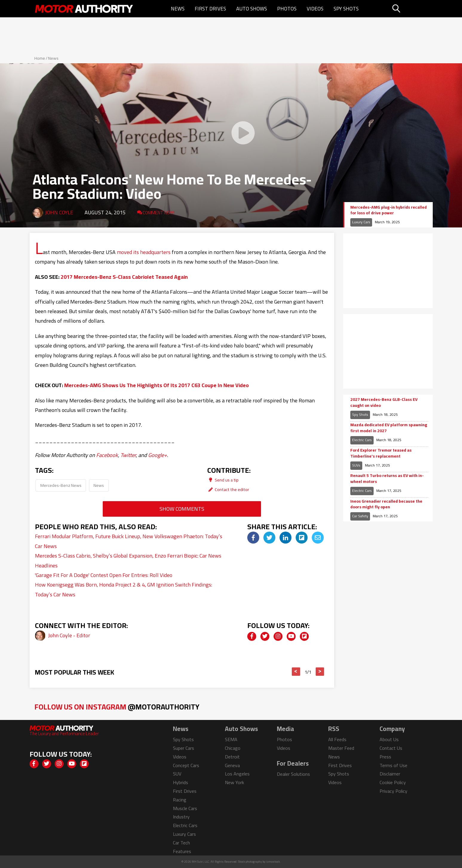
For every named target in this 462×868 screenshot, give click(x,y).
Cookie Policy (393, 782)
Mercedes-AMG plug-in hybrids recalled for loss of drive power (389, 210)
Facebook (107, 455)
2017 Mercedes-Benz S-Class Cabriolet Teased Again (124, 277)
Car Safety (360, 516)
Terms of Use (393, 765)
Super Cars (184, 748)
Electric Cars (362, 440)
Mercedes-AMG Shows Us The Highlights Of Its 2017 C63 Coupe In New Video (156, 385)
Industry (181, 817)
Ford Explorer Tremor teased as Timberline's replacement (381, 453)
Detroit (232, 757)
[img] (253, 538)
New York (234, 782)
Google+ (158, 455)
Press (385, 757)
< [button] (296, 672)
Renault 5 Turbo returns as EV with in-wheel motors (387, 479)
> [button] (320, 672)
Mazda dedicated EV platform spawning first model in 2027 (389, 428)
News (178, 9)
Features (182, 851)
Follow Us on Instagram (117, 707)
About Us (389, 739)
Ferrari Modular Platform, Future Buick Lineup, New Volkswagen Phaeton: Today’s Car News (129, 541)
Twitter (128, 455)
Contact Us (391, 748)
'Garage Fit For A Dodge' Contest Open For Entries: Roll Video (104, 575)
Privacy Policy (393, 791)
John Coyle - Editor (69, 635)
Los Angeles (237, 774)
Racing (180, 800)
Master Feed (341, 748)
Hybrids (181, 782)
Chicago (233, 748)
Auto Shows (252, 9)
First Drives (210, 9)
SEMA (231, 739)
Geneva (232, 765)
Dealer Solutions (293, 774)
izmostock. (273, 862)
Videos (315, 9)
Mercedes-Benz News (61, 485)
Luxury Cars (361, 222)
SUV (177, 774)
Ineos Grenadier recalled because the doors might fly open (386, 504)
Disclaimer (390, 774)
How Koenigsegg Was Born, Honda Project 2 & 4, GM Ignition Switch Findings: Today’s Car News (123, 589)
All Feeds (337, 739)
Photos (287, 9)
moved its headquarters (144, 252)
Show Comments (182, 509)
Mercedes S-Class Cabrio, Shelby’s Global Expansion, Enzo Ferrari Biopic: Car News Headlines (128, 560)
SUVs (356, 465)
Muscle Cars (185, 808)
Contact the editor (228, 489)
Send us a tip (223, 480)
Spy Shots (346, 9)
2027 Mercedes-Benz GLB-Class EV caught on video (384, 403)
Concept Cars (186, 765)
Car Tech (181, 843)
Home (40, 58)
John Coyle (59, 212)
